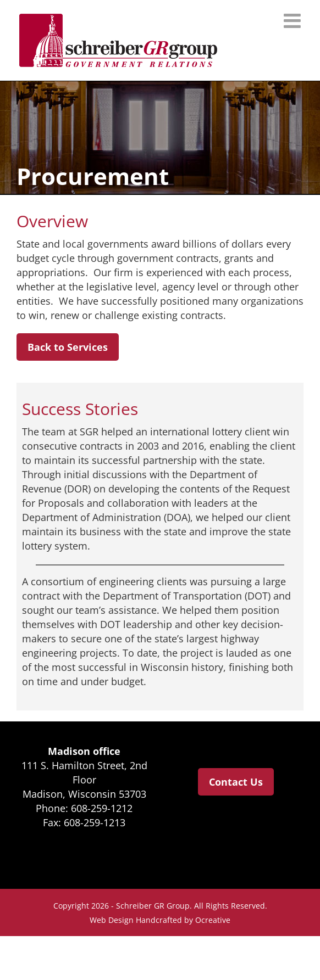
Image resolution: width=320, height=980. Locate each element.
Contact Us (236, 782)
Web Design (112, 920)
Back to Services (68, 347)
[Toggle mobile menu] (294, 21)
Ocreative (213, 920)
